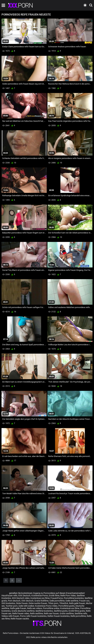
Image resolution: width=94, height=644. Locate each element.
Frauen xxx (84, 601)
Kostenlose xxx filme (40, 598)
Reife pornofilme (78, 616)
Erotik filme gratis (77, 611)
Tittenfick (64, 603)
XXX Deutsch (24, 596)
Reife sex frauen (51, 613)
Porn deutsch (14, 601)
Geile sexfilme (72, 601)
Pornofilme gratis (66, 606)
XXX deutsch (27, 601)
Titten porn (53, 603)
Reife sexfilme (36, 613)
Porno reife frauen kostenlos (33, 616)
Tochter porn (12, 606)
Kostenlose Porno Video (46, 606)
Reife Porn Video (68, 596)
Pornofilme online (51, 608)
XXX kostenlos (8, 603)
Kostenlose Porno (40, 596)
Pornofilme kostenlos (74, 598)
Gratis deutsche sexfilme (23, 611)
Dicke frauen (22, 603)
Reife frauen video (21, 613)
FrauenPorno (57, 598)
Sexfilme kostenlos (44, 611)
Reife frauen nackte (20, 619)
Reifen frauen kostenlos (59, 616)
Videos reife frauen (10, 616)
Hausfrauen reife (9, 596)
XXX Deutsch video (21, 598)
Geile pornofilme (57, 601)
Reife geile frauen (77, 603)
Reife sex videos (35, 608)
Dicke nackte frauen (38, 603)
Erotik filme (54, 596)
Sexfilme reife (81, 613)
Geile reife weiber (26, 606)
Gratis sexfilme (67, 613)
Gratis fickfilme (41, 601)
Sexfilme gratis (61, 611)
